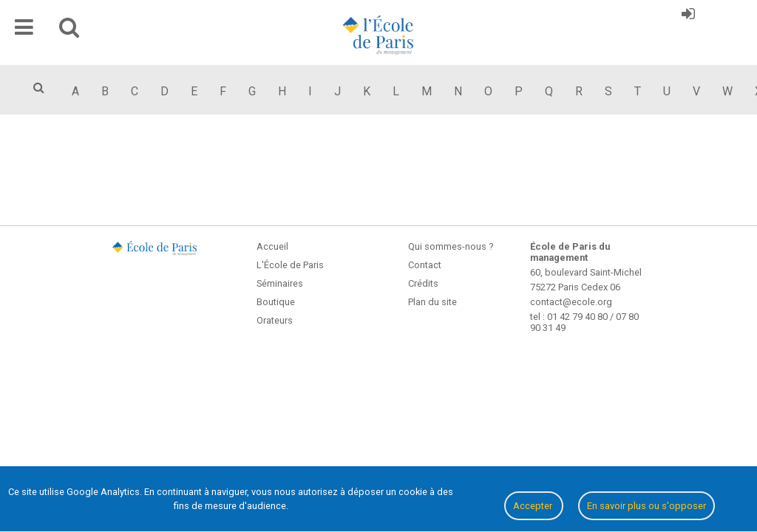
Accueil (272, 246)
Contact (425, 265)
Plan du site (432, 302)
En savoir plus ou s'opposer (646, 506)
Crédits (423, 283)
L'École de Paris (290, 265)
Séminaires (280, 283)
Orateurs (275, 320)
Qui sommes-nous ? (451, 246)
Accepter (534, 506)
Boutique (276, 302)
